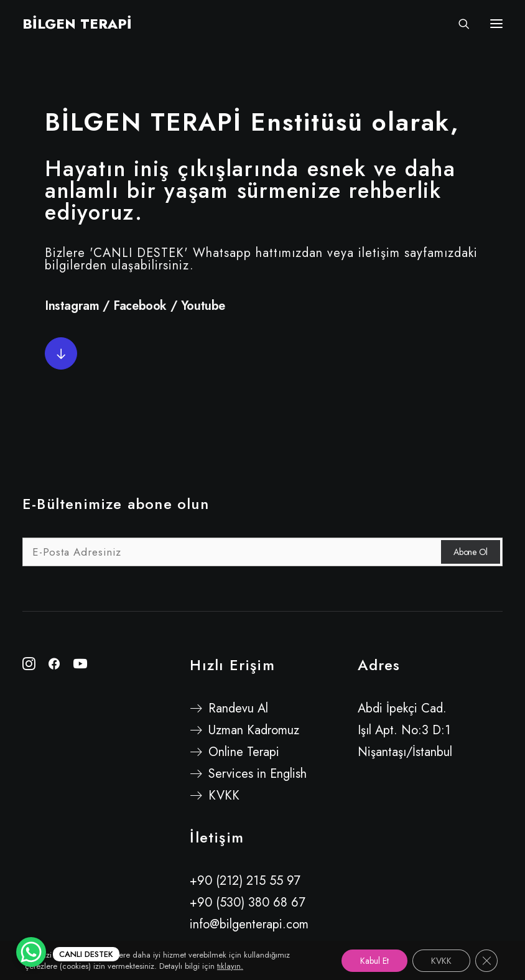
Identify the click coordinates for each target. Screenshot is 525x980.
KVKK (224, 796)
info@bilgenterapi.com (249, 924)
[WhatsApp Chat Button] (31, 952)
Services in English (258, 774)
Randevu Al (238, 708)
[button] (61, 353)
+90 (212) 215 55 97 (245, 881)
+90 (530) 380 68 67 (248, 903)
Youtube (203, 306)
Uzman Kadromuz (254, 730)
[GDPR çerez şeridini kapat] (486, 961)
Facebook (140, 306)
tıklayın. (230, 966)
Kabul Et (374, 961)
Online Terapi (244, 752)
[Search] (458, 24)
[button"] (29, 666)
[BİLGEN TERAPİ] (77, 24)
